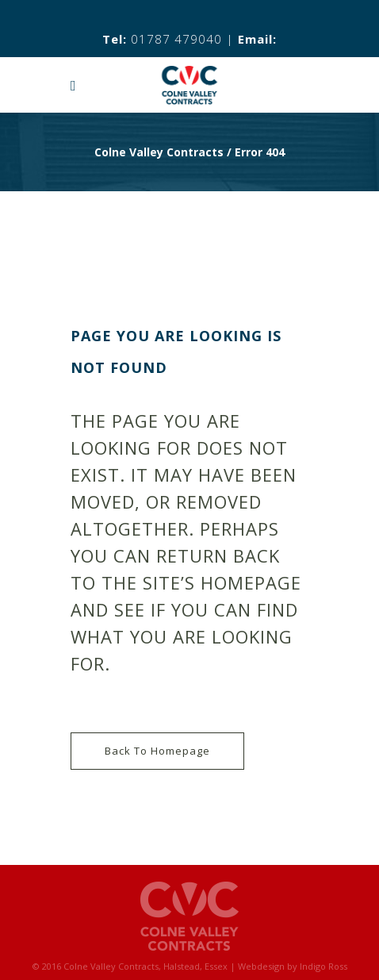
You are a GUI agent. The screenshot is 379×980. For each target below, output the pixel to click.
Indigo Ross (323, 966)
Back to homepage (157, 751)
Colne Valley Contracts (159, 152)
